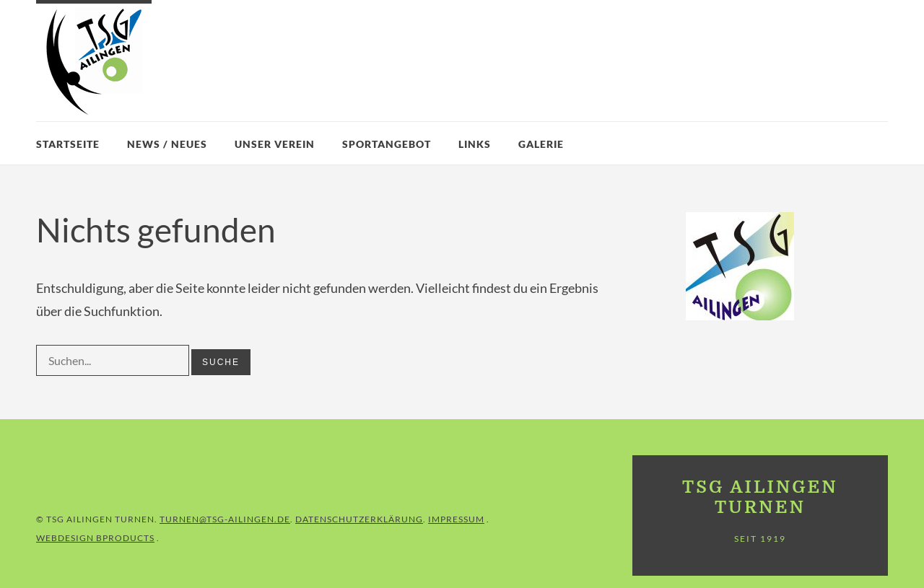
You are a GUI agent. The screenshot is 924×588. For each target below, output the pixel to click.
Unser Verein (275, 144)
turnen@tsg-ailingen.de (225, 519)
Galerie (541, 144)
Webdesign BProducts (95, 538)
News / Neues (167, 144)
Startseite (68, 144)
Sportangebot (387, 144)
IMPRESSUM (456, 519)
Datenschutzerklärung (359, 519)
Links (475, 144)
